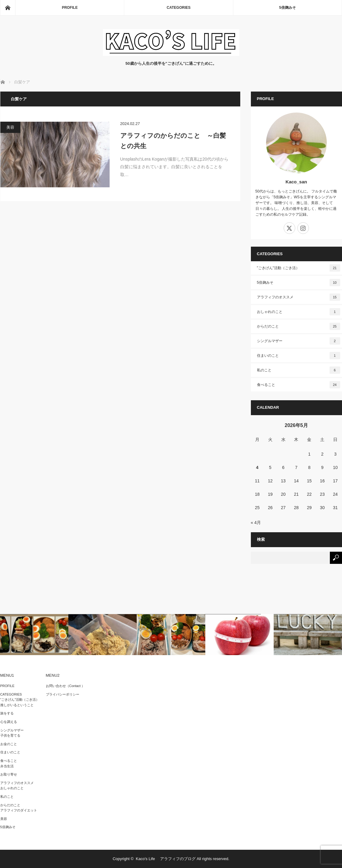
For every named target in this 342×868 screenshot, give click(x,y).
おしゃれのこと (299, 312)
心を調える (9, 722)
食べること (299, 385)
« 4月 (256, 523)
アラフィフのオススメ (299, 297)
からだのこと (299, 326)
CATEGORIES (179, 8)
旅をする (7, 713)
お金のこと (9, 744)
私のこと (299, 370)
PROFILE (70, 8)
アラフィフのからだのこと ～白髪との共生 (173, 141)
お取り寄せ (9, 774)
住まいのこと (299, 356)
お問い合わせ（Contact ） (65, 686)
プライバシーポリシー (63, 694)
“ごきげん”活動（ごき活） (20, 700)
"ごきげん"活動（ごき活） (299, 268)
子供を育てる (10, 735)
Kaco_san (296, 182)
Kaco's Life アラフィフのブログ (166, 859)
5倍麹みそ (287, 8)
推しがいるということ (17, 705)
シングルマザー (299, 341)
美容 (10, 127)
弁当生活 (7, 766)
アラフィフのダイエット (19, 810)
